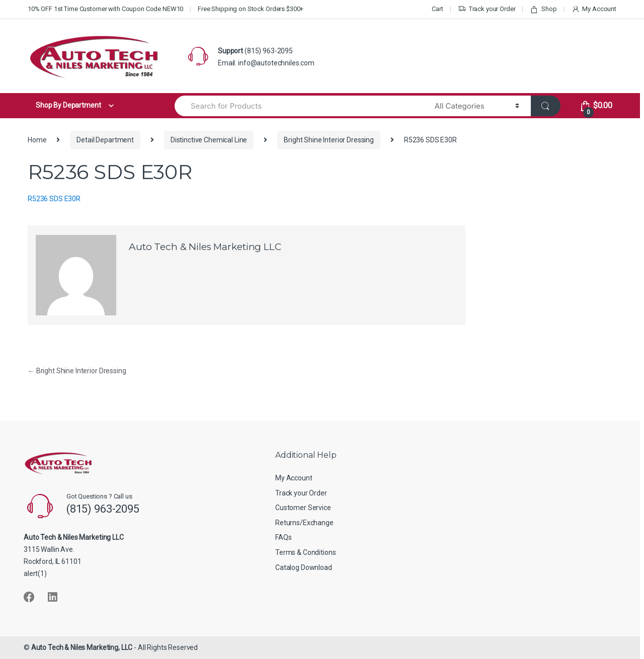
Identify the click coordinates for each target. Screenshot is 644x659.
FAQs (283, 537)
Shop (543, 9)
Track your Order (487, 9)
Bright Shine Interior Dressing (329, 140)
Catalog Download (304, 567)
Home (37, 140)
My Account (594, 9)
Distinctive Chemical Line (209, 140)
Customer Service (303, 508)
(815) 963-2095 (269, 51)
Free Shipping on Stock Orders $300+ (251, 9)
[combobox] (299, 106)
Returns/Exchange (304, 523)
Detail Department (105, 140)
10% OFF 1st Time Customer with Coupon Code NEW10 (105, 9)
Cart (437, 9)
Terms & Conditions (305, 552)
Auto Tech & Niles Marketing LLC (205, 247)
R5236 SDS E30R (54, 199)
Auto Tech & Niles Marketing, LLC (82, 647)
